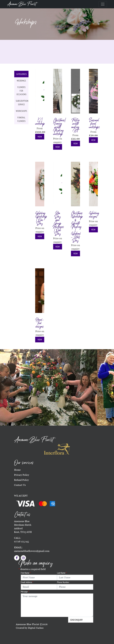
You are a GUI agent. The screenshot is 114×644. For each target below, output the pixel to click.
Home (17, 470)
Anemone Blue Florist (22, 4)
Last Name (62, 573)
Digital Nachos (36, 628)
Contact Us (20, 485)
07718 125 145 (21, 541)
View (40, 137)
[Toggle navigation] (103, 4)
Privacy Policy (22, 475)
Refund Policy (21, 480)
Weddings (21, 81)
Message (25, 592)
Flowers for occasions (21, 91)
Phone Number (63, 582)
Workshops (21, 111)
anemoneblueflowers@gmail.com (32, 551)
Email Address (27, 582)
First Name (26, 573)
